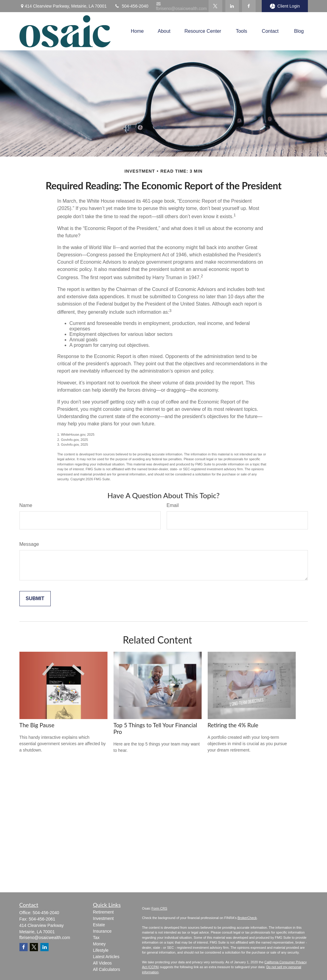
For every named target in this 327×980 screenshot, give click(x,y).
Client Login (285, 6)
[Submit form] (35, 599)
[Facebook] (249, 6)
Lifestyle (101, 950)
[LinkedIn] (232, 6)
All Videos (102, 963)
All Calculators (106, 969)
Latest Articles (106, 957)
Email (173, 505)
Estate (99, 925)
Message (29, 544)
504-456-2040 (131, 6)
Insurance (102, 931)
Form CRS (159, 908)
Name (26, 505)
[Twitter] (215, 6)
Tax (96, 938)
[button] (137, 31)
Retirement (103, 912)
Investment (103, 918)
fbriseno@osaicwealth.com (181, 6)
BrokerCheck (247, 918)
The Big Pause (37, 725)
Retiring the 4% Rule (233, 725)
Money (99, 944)
